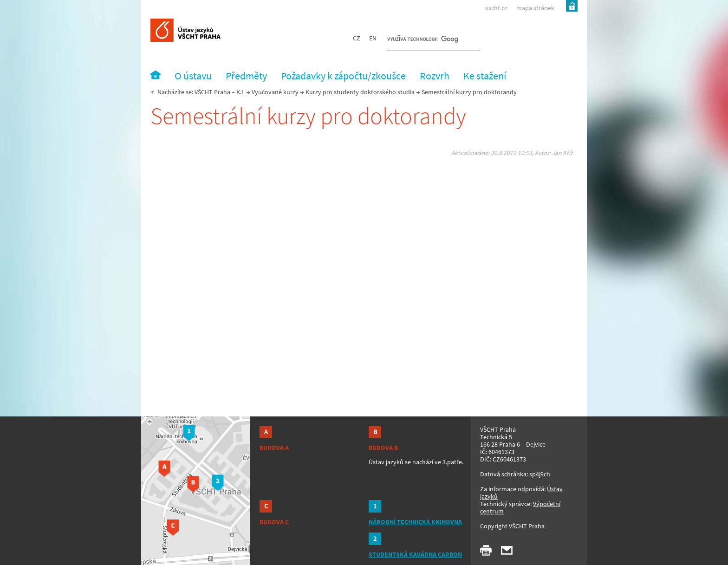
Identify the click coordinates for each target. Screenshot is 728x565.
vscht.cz (496, 8)
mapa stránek (535, 8)
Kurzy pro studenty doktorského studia (360, 92)
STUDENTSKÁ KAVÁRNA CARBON (415, 554)
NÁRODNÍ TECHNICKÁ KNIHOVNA (415, 522)
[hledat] (422, 40)
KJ (240, 92)
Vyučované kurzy (275, 92)
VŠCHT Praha (212, 92)
